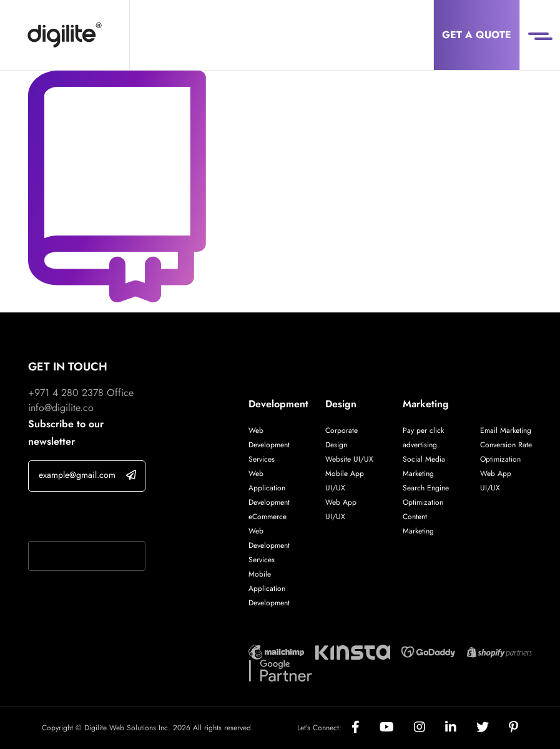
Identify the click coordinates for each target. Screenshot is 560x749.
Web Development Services (269, 445)
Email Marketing (506, 430)
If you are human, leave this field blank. (86, 518)
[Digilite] (65, 35)
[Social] (366, 728)
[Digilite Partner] (276, 651)
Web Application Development (269, 488)
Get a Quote (477, 35)
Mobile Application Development (269, 588)
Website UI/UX (349, 459)
